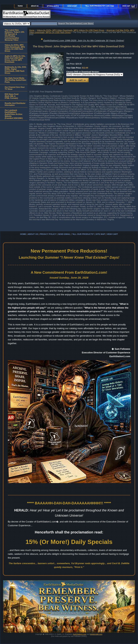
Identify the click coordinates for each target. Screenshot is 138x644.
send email (72, 6)
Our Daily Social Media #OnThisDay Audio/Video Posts (15, 80)
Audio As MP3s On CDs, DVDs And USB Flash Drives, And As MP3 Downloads (15, 59)
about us (35, 6)
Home (32, 30)
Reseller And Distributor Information (15, 104)
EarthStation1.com (80, 634)
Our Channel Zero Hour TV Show (15, 88)
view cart (126, 6)
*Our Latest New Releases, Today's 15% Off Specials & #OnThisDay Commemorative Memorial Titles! (14, 35)
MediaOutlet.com (96, 634)
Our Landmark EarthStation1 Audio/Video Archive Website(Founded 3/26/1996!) (14, 114)
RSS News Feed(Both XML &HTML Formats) (12, 96)
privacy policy (53, 6)
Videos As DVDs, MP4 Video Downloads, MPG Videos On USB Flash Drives (71, 30)
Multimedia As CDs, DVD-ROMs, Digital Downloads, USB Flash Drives (16, 70)
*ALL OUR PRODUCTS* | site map (99, 6)
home (20, 6)
